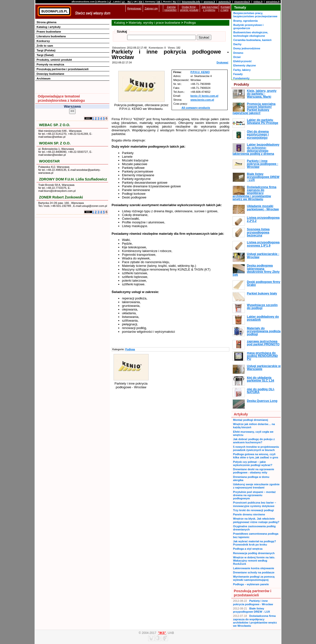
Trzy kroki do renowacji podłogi (253, 510)
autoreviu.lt (225, 2)
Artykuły (241, 414)
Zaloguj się (151, 8)
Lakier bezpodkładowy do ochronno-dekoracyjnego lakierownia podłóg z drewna (256, 149)
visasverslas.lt (242, 2)
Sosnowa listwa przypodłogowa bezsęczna (258, 232)
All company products (196, 108)
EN (141, 2)
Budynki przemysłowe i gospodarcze (248, 27)
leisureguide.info (191, 2)
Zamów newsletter (170, 8)
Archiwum (44, 78)
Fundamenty (241, 78)
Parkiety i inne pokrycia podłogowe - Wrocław (263, 164)
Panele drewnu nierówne (249, 514)
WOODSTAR (49, 161)
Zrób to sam (45, 46)
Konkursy (43, 41)
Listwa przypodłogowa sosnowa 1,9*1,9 (263, 244)
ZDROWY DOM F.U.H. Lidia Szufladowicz (73, 179)
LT (110, 2)
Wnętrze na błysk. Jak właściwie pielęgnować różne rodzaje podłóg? (256, 520)
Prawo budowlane (49, 31)
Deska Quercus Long (262, 401)
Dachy (237, 44)
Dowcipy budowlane (50, 74)
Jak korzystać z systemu (210, 8)
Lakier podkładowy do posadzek (263, 318)
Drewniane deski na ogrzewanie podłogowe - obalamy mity (254, 471)
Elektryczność (242, 61)
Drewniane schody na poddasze (254, 572)
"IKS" (162, 633)
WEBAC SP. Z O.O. (55, 125)
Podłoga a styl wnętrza (248, 549)
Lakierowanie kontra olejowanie (254, 568)
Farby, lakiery (242, 70)
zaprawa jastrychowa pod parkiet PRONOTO (263, 343)
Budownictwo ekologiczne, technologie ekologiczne (251, 34)
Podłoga (190, 23)
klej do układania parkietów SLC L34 (260, 379)
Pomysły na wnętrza (50, 64)
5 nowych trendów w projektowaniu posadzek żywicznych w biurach (256, 448)
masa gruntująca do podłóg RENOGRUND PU (262, 356)
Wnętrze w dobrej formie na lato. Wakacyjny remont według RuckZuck (254, 561)
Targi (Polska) (46, 50)
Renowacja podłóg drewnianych (254, 553)
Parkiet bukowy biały (262, 293)
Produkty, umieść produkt (54, 60)
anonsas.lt (209, 2)
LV (123, 2)
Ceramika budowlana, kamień (252, 40)
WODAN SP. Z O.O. (55, 143)
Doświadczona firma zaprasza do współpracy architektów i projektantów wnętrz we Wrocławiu (254, 193)
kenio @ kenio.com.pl (204, 96)
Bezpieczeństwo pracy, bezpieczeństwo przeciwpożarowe (255, 15)
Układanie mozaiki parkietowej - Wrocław (263, 208)
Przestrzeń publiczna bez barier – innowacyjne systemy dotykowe (255, 504)
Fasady (238, 74)
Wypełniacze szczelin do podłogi (262, 307)
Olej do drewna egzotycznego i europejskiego (258, 135)
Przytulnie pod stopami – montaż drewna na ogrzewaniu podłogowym (254, 495)
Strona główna (47, 22)
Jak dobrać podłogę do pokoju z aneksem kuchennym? (254, 441)
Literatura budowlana (51, 36)
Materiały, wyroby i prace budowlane (154, 23)
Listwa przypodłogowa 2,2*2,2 (263, 219)
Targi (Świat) (45, 55)
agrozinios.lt (273, 2)
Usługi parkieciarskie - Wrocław (263, 255)
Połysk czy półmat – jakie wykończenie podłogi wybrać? (253, 463)
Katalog (119, 23)
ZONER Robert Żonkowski (61, 197)
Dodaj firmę (189, 7)
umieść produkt (189, 10)
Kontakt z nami (225, 8)
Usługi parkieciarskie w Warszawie (264, 368)
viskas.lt (258, 2)
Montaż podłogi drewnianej (251, 420)
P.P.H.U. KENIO (200, 72)
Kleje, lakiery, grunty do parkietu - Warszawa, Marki (262, 94)
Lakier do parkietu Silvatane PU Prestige (263, 121)
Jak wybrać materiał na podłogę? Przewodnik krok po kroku (255, 543)
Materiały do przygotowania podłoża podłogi (264, 331)
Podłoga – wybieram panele (251, 584)
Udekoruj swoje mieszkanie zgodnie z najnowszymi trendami (256, 486)
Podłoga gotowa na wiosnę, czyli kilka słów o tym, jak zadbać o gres (256, 456)
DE (159, 2)
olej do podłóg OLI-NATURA (261, 391)
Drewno (238, 53)
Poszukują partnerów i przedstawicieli (62, 69)
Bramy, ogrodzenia (246, 21)
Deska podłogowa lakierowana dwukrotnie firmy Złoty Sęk (256, 270)
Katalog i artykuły (49, 27)
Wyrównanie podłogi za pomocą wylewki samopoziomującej (254, 578)
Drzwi (237, 57)
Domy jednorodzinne (247, 48)
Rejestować (134, 8)
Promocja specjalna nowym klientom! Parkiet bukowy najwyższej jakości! (254, 108)
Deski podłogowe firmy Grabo (264, 283)
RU (129, 2)
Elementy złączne (245, 65)
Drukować (222, 63)
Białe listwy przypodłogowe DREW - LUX (263, 177)
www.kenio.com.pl (202, 100)
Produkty (241, 84)
